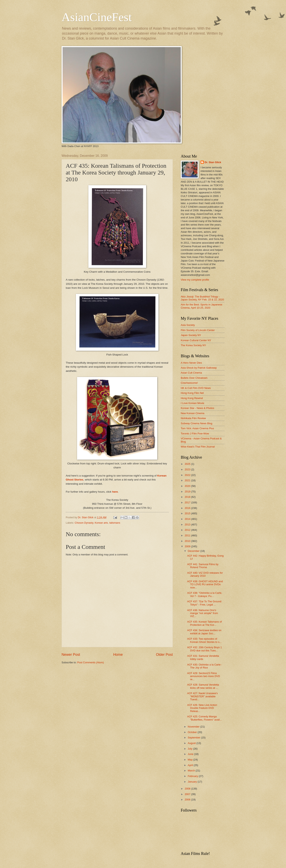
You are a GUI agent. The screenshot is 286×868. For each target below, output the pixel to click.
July (190, 749)
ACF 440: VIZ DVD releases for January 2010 (205, 574)
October (193, 732)
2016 (188, 508)
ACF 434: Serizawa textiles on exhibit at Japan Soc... (204, 632)
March (192, 771)
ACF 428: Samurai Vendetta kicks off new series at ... (203, 686)
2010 (188, 541)
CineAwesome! (189, 383)
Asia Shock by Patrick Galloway (199, 368)
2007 (188, 794)
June (191, 754)
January (193, 782)
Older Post (164, 655)
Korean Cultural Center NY (196, 340)
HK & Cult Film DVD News (196, 388)
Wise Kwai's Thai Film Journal (198, 447)
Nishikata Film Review (193, 418)
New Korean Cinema (193, 413)
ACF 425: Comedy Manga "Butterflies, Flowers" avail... (204, 718)
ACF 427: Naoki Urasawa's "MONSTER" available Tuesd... (202, 696)
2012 (188, 530)
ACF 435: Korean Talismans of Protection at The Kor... (204, 623)
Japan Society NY (191, 335)
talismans (115, 523)
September (194, 738)
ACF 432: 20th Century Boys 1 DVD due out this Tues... (204, 649)
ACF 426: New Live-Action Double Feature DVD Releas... (202, 708)
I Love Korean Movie (192, 403)
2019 (188, 492)
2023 (188, 469)
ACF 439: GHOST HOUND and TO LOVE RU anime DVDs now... (205, 584)
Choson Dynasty (84, 523)
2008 (188, 789)
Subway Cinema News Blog (197, 423)
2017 (188, 502)
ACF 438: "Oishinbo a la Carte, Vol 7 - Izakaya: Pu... (205, 594)
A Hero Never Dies (191, 363)
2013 (188, 525)
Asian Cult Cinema (191, 373)
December (194, 551)
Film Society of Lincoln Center (198, 330)
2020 (188, 486)
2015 (188, 513)
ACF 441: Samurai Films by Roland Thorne (203, 566)
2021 (188, 480)
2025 (188, 464)
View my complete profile (195, 280)
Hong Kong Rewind (192, 398)
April (191, 765)
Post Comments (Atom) (91, 662)
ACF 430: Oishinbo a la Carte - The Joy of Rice (205, 666)
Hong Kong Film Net (192, 393)
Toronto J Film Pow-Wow (195, 434)
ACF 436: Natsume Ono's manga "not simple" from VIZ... (202, 613)
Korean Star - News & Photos (197, 408)
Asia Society (188, 325)
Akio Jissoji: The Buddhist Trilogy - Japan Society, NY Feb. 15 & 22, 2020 (202, 298)
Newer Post (71, 655)
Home (118, 655)
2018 (188, 497)
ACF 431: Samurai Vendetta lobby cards (203, 657)
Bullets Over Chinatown (194, 378)
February (193, 776)
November (194, 727)
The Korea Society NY (193, 345)
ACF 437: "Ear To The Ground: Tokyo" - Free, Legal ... (204, 603)
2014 (188, 519)
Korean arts (101, 523)
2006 (188, 800)
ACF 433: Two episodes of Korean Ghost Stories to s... (204, 640)
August (192, 743)
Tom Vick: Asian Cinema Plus (197, 428)
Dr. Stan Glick (213, 162)
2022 (188, 475)
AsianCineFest (97, 17)
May (190, 760)
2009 (188, 546)
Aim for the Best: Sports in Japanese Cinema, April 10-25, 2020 (201, 306)
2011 (188, 535)
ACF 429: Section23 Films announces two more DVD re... (203, 676)
